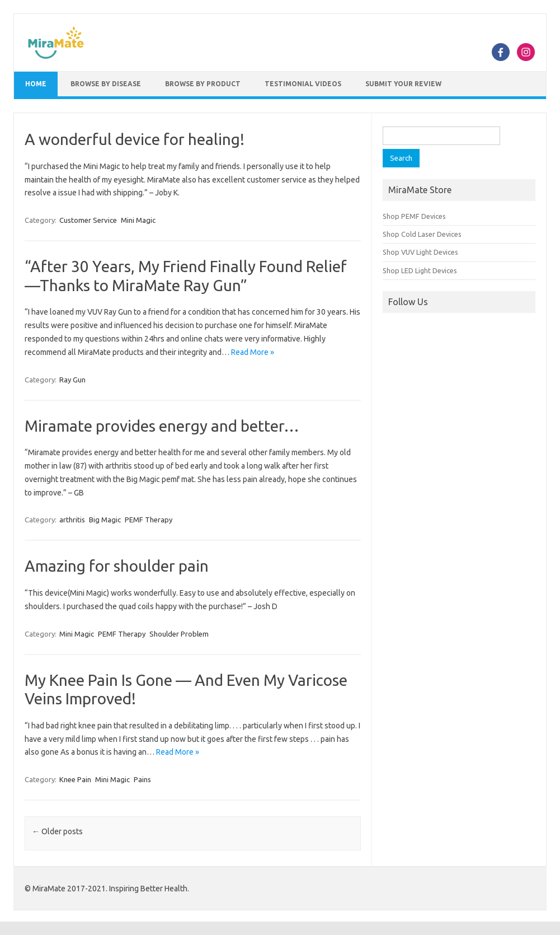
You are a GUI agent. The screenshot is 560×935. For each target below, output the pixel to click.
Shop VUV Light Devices (420, 252)
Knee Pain (75, 779)
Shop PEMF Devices (414, 216)
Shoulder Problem (179, 634)
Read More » (253, 352)
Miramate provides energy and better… (162, 426)
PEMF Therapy (149, 520)
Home (36, 84)
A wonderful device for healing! (135, 139)
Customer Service (88, 220)
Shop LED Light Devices (420, 270)
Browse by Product (203, 84)
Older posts (57, 831)
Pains (142, 779)
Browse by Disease (106, 84)
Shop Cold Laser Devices (422, 234)
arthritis (72, 520)
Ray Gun (72, 380)
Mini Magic (138, 220)
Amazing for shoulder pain (117, 566)
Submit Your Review (403, 84)
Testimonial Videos (303, 84)
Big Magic (105, 520)
